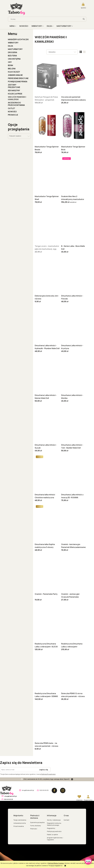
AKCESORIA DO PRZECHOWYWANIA (16, 104)
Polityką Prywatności (48, 774)
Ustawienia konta (20, 823)
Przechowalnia (19, 826)
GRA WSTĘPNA (14, 59)
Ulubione (79, 800)
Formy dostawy (36, 826)
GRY (10, 62)
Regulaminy (51, 828)
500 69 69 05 (44, 790)
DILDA (10, 46)
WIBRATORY (13, 43)
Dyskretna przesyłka (37, 822)
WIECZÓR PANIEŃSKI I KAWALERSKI (17, 98)
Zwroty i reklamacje (54, 820)
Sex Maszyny (14, 90)
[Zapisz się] (44, 770)
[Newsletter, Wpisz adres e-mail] (18, 770)
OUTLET (11, 108)
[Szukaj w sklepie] (45, 19)
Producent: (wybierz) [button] (15, 136)
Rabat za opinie (52, 834)
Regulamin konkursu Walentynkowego (54, 824)
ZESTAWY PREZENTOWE (14, 86)
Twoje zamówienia (20, 820)
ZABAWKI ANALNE (15, 75)
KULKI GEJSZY (14, 72)
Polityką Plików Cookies (56, 863)
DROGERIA (13, 52)
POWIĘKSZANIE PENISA (18, 82)
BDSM (10, 65)
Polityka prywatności (54, 831)
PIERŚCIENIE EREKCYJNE (18, 78)
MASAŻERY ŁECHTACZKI (18, 39)
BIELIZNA (12, 69)
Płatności (34, 829)
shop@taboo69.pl (28, 790)
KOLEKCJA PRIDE (15, 94)
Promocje (13, 115)
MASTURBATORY (15, 49)
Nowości (12, 112)
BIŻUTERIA (12, 56)
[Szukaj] (84, 19)
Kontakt (67, 820)
